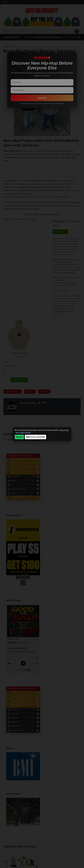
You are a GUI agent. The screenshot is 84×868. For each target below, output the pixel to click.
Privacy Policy (64, 430)
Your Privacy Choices (23, 432)
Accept (19, 437)
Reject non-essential (35, 437)
